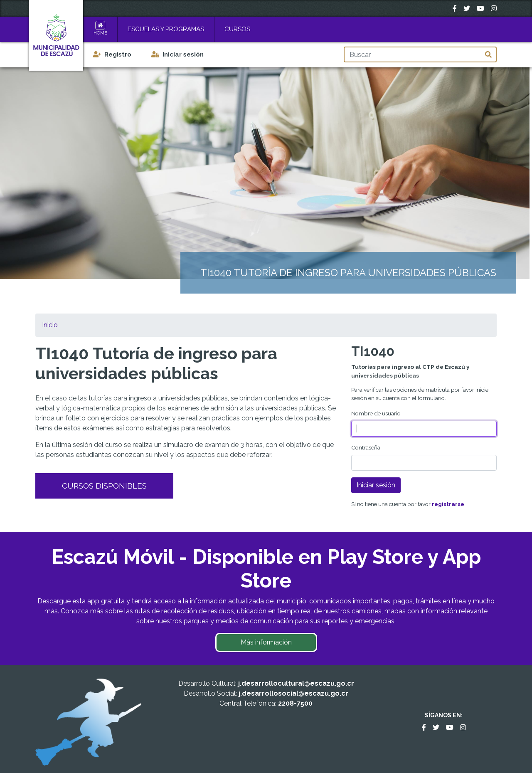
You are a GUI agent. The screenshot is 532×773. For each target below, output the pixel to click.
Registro (118, 54)
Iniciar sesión (183, 54)
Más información (266, 642)
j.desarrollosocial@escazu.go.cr (293, 693)
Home (100, 33)
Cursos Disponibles (104, 486)
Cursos (237, 29)
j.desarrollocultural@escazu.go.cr (296, 683)
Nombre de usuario (376, 413)
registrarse (448, 504)
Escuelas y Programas (166, 29)
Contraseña (366, 447)
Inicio (50, 325)
